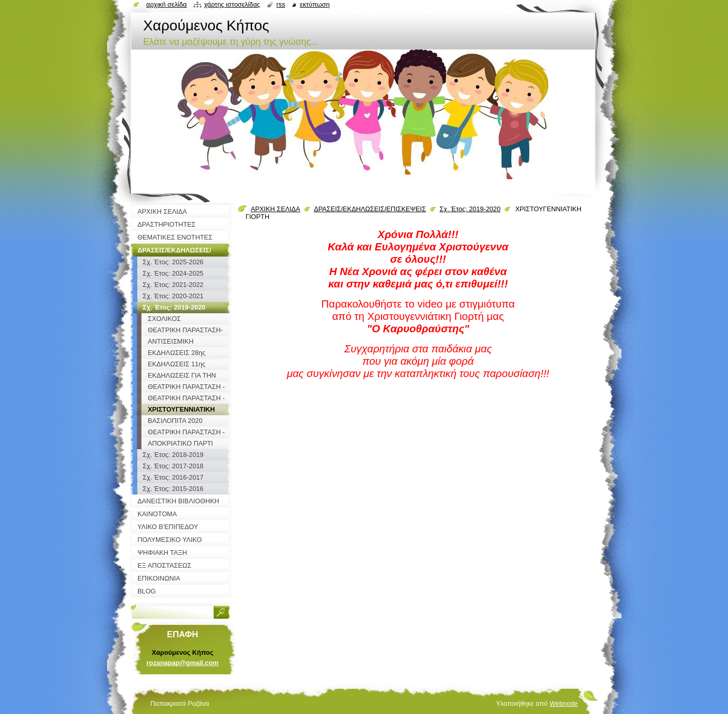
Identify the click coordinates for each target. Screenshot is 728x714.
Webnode (564, 703)
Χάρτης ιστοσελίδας (232, 4)
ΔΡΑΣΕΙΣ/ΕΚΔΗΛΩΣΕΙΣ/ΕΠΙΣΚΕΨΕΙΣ (370, 209)
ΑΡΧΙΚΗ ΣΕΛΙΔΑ (275, 209)
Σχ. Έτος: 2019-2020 (470, 209)
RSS (281, 4)
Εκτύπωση (315, 4)
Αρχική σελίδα (167, 4)
